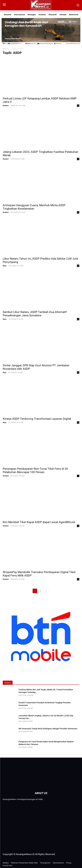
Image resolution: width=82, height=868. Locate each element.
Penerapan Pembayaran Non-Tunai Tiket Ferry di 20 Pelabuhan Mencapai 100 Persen (35, 470)
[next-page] (46, 591)
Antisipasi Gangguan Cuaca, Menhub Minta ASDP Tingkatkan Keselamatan (34, 207)
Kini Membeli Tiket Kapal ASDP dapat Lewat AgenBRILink (39, 522)
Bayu (5, 266)
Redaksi (6, 105)
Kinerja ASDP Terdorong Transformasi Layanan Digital (37, 419)
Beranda (6, 49)
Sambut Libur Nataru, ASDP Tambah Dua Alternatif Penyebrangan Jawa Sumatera (35, 314)
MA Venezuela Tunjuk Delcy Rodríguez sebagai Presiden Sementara (48, 729)
